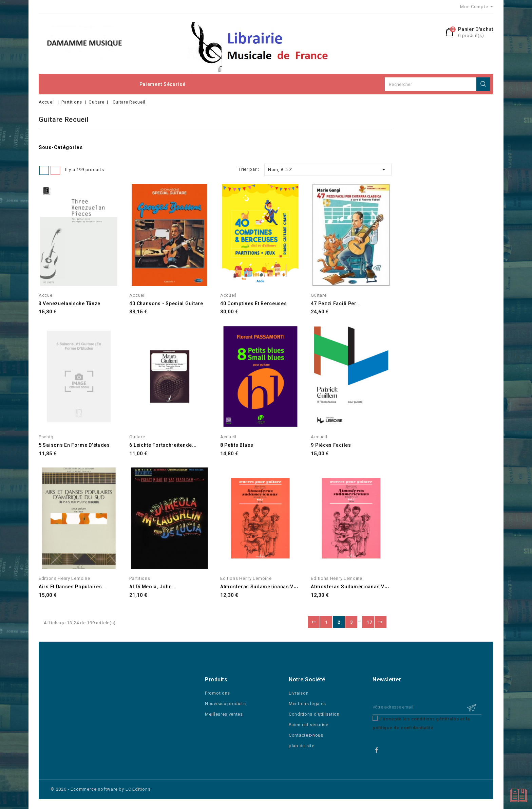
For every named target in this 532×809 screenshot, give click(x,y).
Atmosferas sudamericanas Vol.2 (352, 587)
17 (369, 622)
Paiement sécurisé (163, 84)
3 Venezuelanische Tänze (70, 304)
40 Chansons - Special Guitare (166, 304)
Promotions (217, 693)
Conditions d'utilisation (314, 714)
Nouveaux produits (225, 704)
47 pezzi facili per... (336, 304)
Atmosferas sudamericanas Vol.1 (262, 587)
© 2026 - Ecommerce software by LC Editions (101, 789)
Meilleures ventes (224, 714)
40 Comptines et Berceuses (254, 304)
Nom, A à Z (328, 169)
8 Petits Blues (237, 445)
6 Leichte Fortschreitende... (163, 445)
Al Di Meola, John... (153, 587)
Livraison (299, 693)
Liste (55, 170)
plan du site (301, 746)
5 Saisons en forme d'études (74, 445)
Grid (44, 170)
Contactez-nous (306, 735)
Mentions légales (307, 704)
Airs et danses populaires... (73, 587)
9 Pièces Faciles (331, 445)
